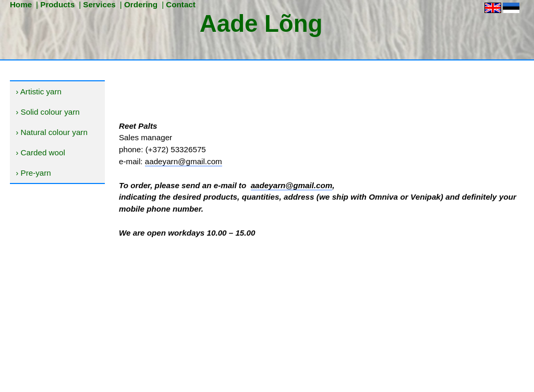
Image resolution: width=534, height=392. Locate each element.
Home (21, 4)
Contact (181, 4)
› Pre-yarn (33, 173)
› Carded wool (40, 152)
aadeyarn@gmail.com (184, 161)
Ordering (141, 4)
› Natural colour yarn (52, 132)
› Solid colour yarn (47, 112)
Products (57, 4)
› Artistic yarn (39, 91)
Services (99, 4)
